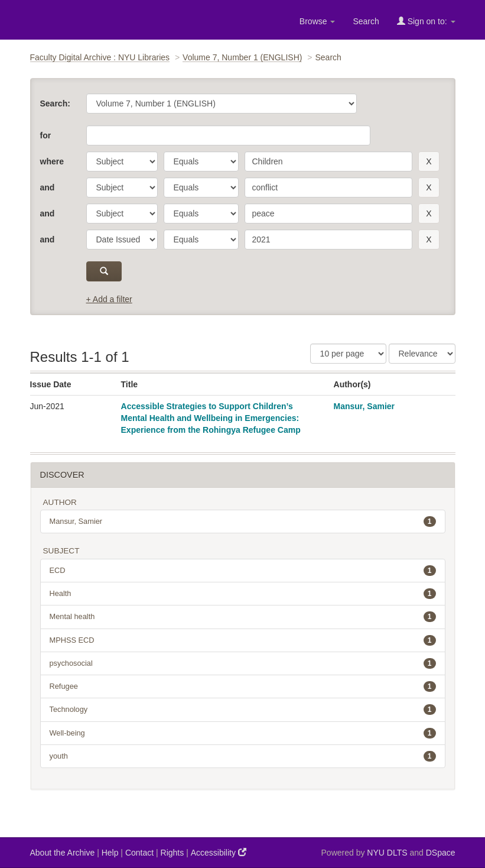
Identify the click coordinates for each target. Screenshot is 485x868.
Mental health (243, 617)
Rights (172, 853)
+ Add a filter (109, 299)
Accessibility (219, 852)
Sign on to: (426, 21)
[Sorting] (422, 354)
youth (243, 756)
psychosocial (243, 663)
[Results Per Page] (348, 354)
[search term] (329, 161)
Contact (139, 853)
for (46, 135)
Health (243, 594)
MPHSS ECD (243, 640)
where (52, 161)
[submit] (104, 271)
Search (366, 21)
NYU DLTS (387, 853)
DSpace (441, 853)
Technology (243, 710)
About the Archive (63, 853)
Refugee (243, 686)
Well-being (243, 733)
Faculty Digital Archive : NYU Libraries (100, 57)
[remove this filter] (429, 161)
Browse (318, 21)
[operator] (201, 161)
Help (110, 853)
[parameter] (122, 161)
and (48, 187)
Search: (55, 103)
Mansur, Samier (364, 406)
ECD (243, 571)
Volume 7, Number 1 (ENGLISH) (242, 57)
